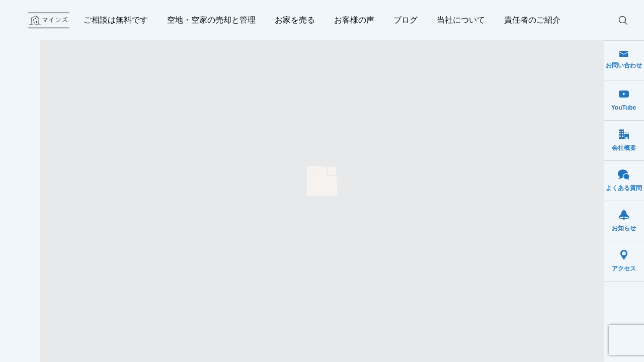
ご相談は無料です (116, 20)
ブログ (406, 20)
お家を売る (295, 20)
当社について (461, 20)
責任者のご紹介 (532, 20)
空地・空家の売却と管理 (211, 20)
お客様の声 (354, 20)
